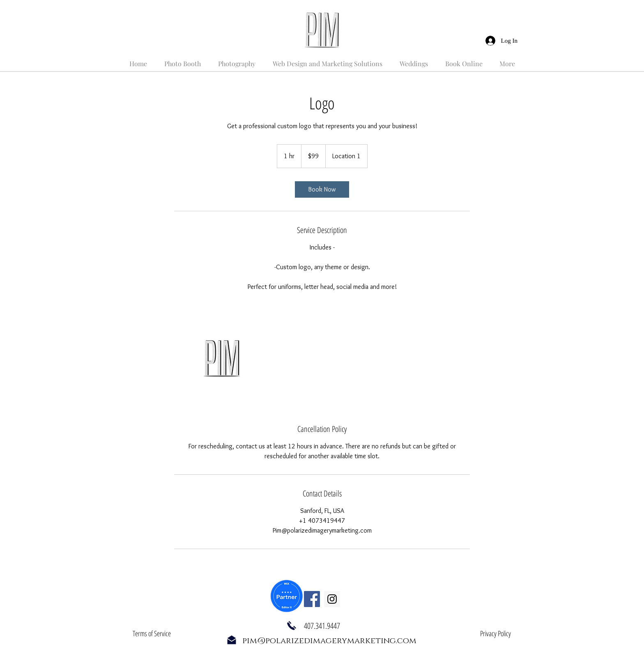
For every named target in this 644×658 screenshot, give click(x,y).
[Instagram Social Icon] (332, 599)
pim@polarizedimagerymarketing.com (329, 641)
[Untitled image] (222, 358)
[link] (322, 189)
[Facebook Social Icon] (312, 599)
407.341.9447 (322, 626)
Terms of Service (152, 633)
